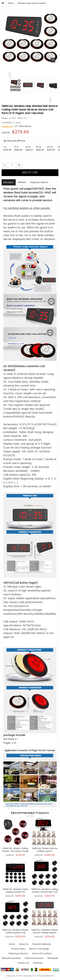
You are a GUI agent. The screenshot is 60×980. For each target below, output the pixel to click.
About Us (24, 944)
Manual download (11, 958)
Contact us (23, 963)
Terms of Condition (42, 954)
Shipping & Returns (39, 182)
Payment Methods (42, 944)
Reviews (22, 182)
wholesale (53, 958)
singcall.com (29, 976)
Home (11, 3)
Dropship (38, 963)
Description (9, 182)
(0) (16, 126)
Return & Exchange (39, 949)
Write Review (25, 126)
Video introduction (34, 958)
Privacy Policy (18, 949)
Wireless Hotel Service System (32, 3)
